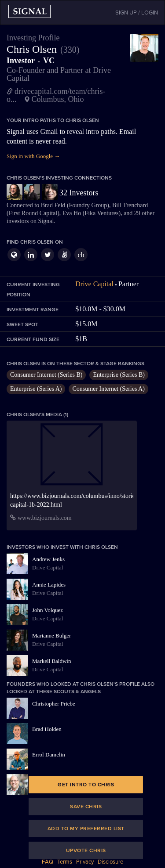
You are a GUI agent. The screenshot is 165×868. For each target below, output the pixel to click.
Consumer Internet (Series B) (46, 375)
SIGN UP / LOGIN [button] (137, 13)
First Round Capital (33, 213)
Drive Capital (94, 284)
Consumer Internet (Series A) (108, 389)
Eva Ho (72, 213)
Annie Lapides (49, 585)
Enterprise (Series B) (119, 375)
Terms (65, 862)
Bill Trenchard (130, 205)
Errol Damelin (49, 755)
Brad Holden (47, 729)
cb (81, 255)
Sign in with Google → (33, 156)
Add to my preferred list (86, 828)
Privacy (85, 862)
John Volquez (48, 610)
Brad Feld (53, 205)
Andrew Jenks (48, 559)
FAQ (48, 862)
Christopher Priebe (54, 704)
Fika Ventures (101, 213)
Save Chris (86, 807)
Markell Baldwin (51, 661)
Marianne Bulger (51, 636)
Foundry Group (88, 205)
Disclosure (110, 862)
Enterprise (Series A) (36, 389)
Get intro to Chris (86, 785)
